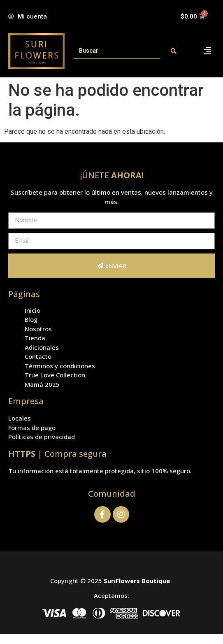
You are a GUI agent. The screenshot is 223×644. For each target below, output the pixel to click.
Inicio (33, 310)
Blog (31, 319)
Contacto (38, 356)
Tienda (35, 338)
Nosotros (38, 329)
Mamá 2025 (42, 384)
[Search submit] (174, 51)
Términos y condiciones (60, 366)
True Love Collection (55, 375)
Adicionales (42, 347)
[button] (208, 51)
